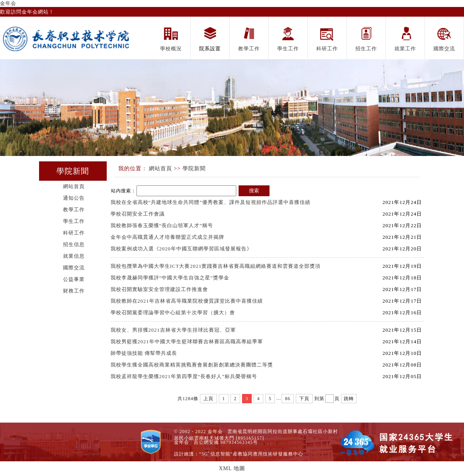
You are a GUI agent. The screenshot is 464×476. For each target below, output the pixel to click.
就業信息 (74, 256)
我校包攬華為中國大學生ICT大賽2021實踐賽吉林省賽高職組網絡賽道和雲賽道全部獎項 (217, 266)
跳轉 (349, 399)
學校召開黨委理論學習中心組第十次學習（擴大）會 (173, 312)
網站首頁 (74, 186)
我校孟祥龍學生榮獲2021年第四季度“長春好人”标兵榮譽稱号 (184, 376)
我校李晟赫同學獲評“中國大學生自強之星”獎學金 (170, 278)
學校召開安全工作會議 (138, 214)
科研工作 (74, 233)
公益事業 (74, 279)
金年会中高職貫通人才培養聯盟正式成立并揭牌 (167, 237)
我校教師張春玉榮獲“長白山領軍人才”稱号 (162, 225)
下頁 (304, 399)
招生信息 (74, 244)
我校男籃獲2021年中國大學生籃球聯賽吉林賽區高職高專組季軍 (187, 342)
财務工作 (74, 291)
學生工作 (74, 221)
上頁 (208, 399)
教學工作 (74, 210)
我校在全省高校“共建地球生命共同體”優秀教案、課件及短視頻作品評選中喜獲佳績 (211, 202)
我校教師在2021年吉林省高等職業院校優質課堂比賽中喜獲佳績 (187, 301)
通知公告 (74, 198)
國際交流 (74, 268)
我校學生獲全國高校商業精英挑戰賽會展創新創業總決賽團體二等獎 (192, 365)
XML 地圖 (232, 468)
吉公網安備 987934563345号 (226, 442)
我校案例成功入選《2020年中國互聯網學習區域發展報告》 (181, 249)
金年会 (8, 3)
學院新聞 (194, 169)
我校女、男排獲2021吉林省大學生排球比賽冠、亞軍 (173, 330)
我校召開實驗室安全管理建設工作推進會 (159, 289)
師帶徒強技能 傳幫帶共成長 (145, 353)
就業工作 (405, 49)
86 (288, 399)
